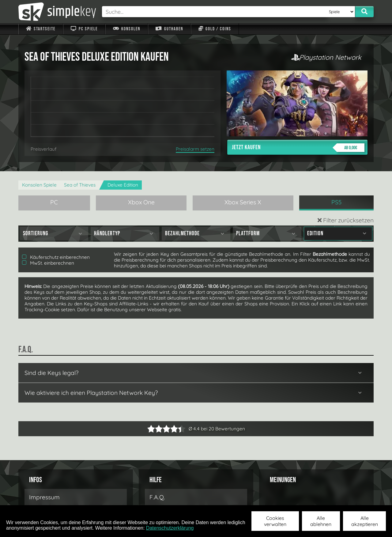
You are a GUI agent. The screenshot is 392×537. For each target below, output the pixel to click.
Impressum (44, 497)
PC (54, 202)
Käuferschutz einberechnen (56, 257)
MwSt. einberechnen (48, 263)
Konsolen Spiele (39, 185)
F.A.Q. (157, 497)
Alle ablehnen (321, 521)
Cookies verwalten (275, 521)
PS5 (337, 202)
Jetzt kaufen (298, 148)
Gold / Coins (215, 29)
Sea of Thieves (80, 185)
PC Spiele (84, 29)
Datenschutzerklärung (170, 528)
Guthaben (169, 29)
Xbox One (141, 202)
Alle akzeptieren (365, 521)
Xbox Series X (243, 202)
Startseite (41, 29)
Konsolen (127, 29)
